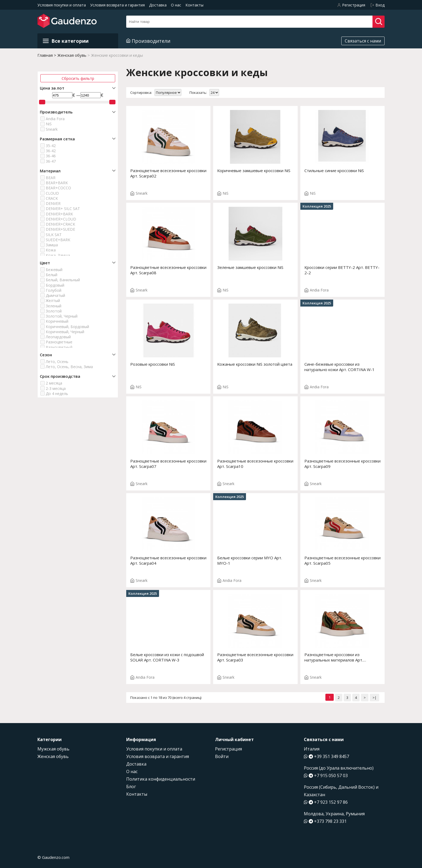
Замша (52, 245)
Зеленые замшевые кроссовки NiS (250, 267)
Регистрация (228, 749)
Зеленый (54, 306)
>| (374, 698)
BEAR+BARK (57, 183)
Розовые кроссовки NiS (153, 364)
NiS (49, 124)
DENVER (53, 203)
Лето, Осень (57, 362)
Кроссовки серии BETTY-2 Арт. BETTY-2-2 (342, 270)
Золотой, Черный (62, 316)
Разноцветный (59, 347)
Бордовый (55, 285)
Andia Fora (55, 119)
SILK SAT (54, 235)
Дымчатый (55, 295)
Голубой (54, 290)
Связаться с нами (363, 41)
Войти (222, 756)
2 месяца (54, 383)
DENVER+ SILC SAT (63, 209)
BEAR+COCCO (58, 188)
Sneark (52, 129)
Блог (131, 787)
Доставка (158, 5)
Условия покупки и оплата (62, 5)
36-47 (51, 161)
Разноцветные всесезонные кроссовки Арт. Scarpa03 (255, 657)
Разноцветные (59, 342)
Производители (148, 41)
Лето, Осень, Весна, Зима (69, 367)
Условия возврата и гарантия (117, 5)
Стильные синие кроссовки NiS (334, 170)
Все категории (66, 41)
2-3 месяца (56, 388)
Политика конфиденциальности (161, 779)
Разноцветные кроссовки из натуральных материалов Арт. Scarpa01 (334, 657)
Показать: (198, 93)
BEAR (51, 178)
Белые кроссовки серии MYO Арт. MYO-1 (250, 560)
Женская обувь (53, 756)
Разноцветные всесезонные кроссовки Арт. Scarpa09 (342, 464)
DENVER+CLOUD (61, 219)
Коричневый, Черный (65, 332)
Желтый (53, 300)
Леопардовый (58, 337)
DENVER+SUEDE (60, 229)
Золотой (54, 311)
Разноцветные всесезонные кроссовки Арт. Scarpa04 (168, 560)
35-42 (51, 146)
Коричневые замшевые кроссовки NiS (254, 170)
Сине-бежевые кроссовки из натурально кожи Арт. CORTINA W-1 (340, 367)
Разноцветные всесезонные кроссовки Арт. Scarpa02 (168, 173)
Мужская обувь (53, 749)
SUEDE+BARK (58, 240)
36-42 (51, 151)
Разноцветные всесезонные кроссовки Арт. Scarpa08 (168, 270)
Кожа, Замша (58, 255)
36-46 (51, 156)
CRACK (52, 198)
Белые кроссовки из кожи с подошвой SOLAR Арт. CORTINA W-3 (167, 657)
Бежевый (54, 270)
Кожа (51, 250)
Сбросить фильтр (78, 78)
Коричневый (57, 321)
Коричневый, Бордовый (67, 327)
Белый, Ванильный (63, 280)
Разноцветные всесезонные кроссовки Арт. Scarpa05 (342, 560)
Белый (52, 275)
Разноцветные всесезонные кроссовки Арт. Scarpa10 (255, 464)
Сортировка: (141, 93)
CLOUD (52, 193)
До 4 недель (57, 394)
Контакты (194, 5)
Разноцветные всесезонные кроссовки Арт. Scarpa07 (168, 464)
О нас (176, 5)
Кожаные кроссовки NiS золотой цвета (255, 364)
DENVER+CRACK (60, 224)
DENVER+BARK (59, 214)
